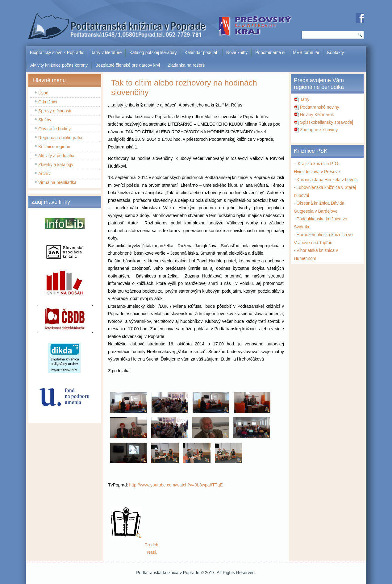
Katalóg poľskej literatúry (153, 52)
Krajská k (305, 164)
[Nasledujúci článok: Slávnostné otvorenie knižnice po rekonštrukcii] (152, 552)
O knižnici (48, 102)
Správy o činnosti (55, 111)
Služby (45, 120)
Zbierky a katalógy (56, 165)
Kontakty (336, 52)
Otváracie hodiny (54, 129)
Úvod (43, 93)
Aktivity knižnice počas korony (59, 65)
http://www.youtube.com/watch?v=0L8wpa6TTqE (176, 485)
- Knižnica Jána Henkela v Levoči (326, 180)
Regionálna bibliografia (60, 138)
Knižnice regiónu (54, 147)
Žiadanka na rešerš (186, 65)
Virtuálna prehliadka (57, 182)
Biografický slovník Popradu (57, 52)
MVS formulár (306, 52)
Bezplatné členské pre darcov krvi (128, 65)
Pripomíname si (270, 52)
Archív (44, 173)
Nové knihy (237, 52)
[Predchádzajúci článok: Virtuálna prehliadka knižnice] (152, 545)
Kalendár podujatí (202, 52)
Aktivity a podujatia (56, 156)
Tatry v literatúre (106, 52)
